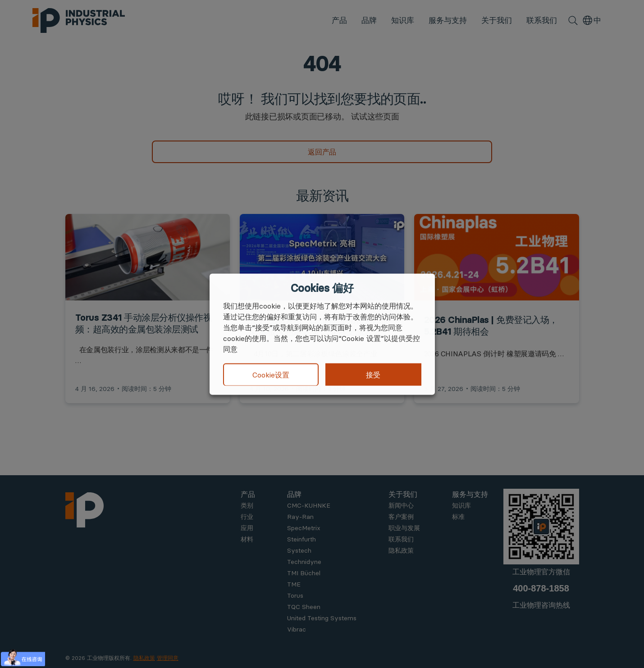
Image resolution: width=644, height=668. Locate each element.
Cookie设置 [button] (271, 375)
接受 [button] (373, 374)
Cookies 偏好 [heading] (322, 288)
